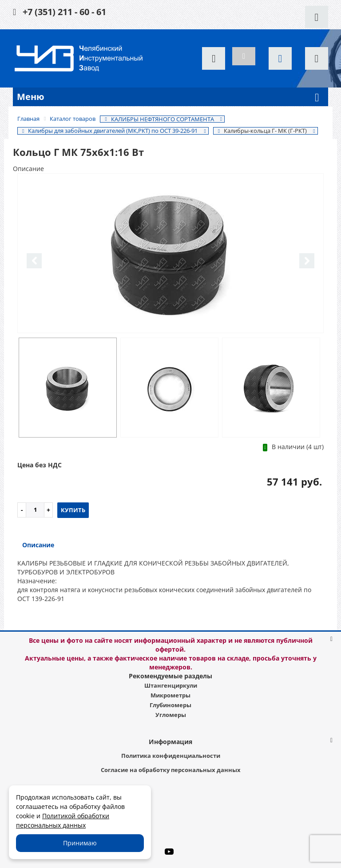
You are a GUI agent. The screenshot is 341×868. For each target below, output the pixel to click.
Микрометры (170, 695)
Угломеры (171, 715)
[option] (170, 254)
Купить (73, 510)
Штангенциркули (171, 685)
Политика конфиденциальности (171, 756)
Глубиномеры (170, 705)
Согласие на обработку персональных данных (171, 770)
